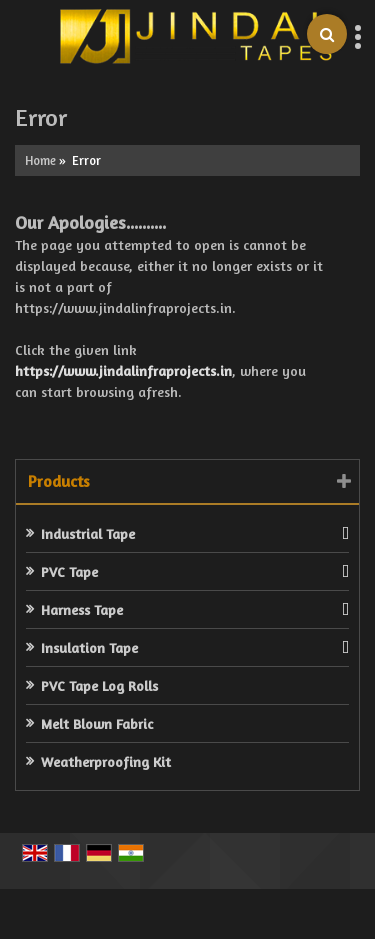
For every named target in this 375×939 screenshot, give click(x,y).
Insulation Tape (89, 647)
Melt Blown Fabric (97, 723)
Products (59, 481)
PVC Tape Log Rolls (99, 685)
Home (40, 160)
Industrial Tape (88, 533)
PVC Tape (69, 571)
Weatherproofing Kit (106, 761)
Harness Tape (82, 609)
